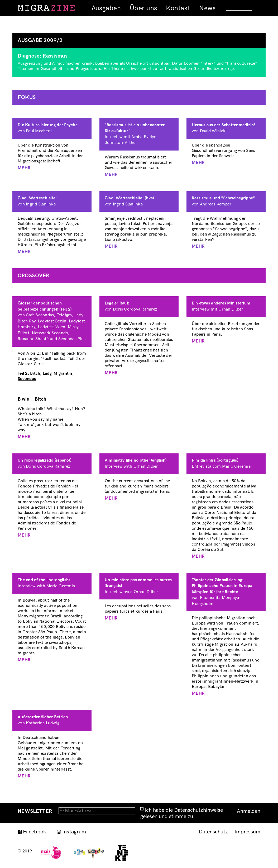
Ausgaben (106, 8)
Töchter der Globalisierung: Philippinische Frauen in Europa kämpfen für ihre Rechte (222, 586)
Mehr (24, 168)
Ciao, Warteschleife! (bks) (129, 198)
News (207, 8)
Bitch (35, 374)
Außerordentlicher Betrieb (43, 717)
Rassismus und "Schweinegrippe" (223, 198)
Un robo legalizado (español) (44, 460)
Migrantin (63, 374)
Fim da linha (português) (215, 460)
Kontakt (178, 8)
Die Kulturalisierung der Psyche (48, 125)
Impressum (247, 832)
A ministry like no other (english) (136, 460)
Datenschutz (213, 832)
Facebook (35, 832)
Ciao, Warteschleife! (37, 198)
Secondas (27, 379)
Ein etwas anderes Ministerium (221, 303)
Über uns (143, 8)
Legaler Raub (117, 303)
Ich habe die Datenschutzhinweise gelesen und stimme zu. (182, 813)
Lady (47, 374)
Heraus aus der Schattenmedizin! (224, 125)
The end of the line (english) (44, 580)
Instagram (74, 832)
